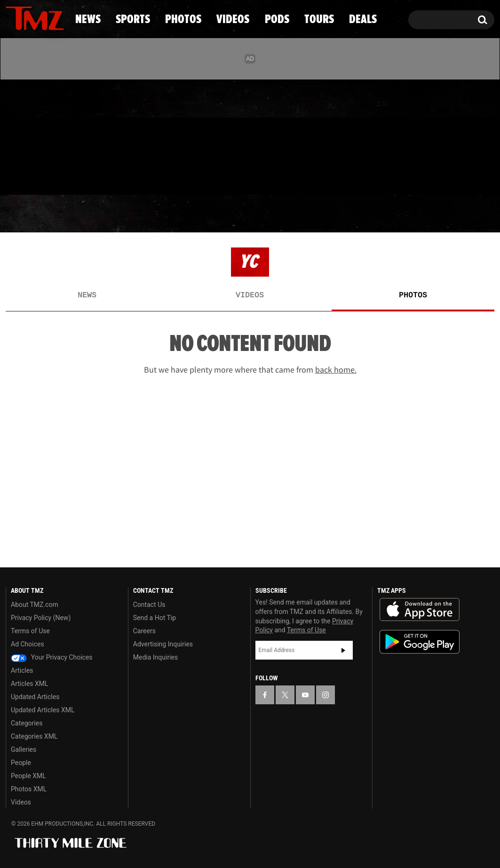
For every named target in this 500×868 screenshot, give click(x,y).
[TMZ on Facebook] (13, 135)
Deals (456, 214)
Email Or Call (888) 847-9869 (114, 176)
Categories (27, 723)
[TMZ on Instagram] (62, 135)
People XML (28, 776)
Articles (22, 670)
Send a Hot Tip (155, 618)
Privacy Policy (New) (41, 618)
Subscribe (343, 650)
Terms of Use (30, 631)
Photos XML (29, 789)
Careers (144, 631)
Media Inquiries (155, 657)
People (21, 763)
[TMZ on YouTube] (305, 695)
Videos (254, 214)
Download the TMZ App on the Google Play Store (420, 642)
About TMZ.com (35, 605)
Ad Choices (28, 644)
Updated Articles (35, 697)
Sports (99, 214)
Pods (322, 214)
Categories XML (34, 736)
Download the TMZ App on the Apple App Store (420, 610)
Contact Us (149, 605)
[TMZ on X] (28, 135)
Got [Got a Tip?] (36, 175)
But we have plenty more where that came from (250, 370)
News (28, 214)
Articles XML (30, 684)
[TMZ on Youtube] (44, 135)
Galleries (24, 749)
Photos (177, 214)
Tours (388, 214)
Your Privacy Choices (52, 657)
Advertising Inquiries (163, 644)
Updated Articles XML (43, 710)
